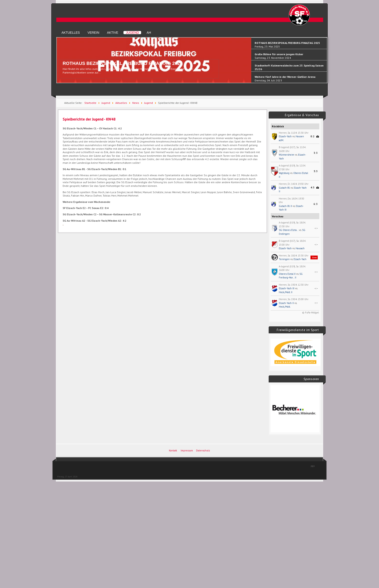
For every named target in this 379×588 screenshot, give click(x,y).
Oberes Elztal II (287, 274)
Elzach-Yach (285, 136)
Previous (59, 62)
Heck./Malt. (285, 307)
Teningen (284, 259)
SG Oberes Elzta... (289, 230)
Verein (93, 33)
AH (149, 33)
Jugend (133, 33)
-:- (316, 228)
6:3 (316, 204)
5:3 (316, 171)
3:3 (316, 153)
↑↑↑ (313, 466)
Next (325, 62)
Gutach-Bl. (284, 188)
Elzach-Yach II (286, 303)
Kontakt (173, 450)
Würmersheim (287, 155)
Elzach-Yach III (287, 288)
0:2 (313, 136)
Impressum (187, 450)
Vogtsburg (284, 173)
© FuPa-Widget (310, 313)
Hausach (300, 248)
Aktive (113, 33)
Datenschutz (203, 450)
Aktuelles (71, 33)
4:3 (313, 187)
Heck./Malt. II (286, 292)
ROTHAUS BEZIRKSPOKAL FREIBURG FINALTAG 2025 (123, 63)
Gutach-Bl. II (285, 206)
